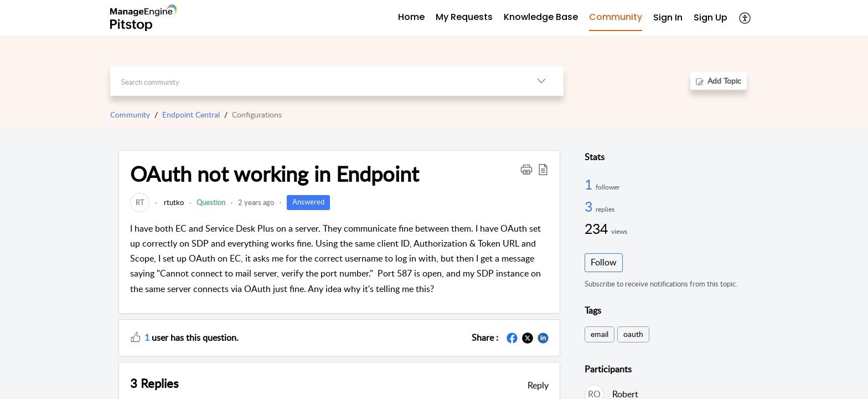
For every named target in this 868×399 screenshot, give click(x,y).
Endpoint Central (191, 114)
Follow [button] (604, 262)
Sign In (668, 17)
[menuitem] (668, 18)
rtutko (173, 202)
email (600, 334)
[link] (140, 202)
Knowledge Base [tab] (541, 17)
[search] (315, 81)
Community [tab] (616, 17)
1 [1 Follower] (590, 184)
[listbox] (541, 81)
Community (130, 114)
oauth (633, 334)
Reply (538, 385)
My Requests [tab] (464, 17)
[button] (526, 169)
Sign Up (711, 17)
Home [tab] (411, 17)
